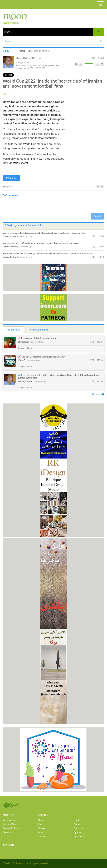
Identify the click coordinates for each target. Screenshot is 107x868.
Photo (77, 820)
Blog (41, 820)
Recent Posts (13, 330)
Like (76, 64)
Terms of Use (9, 824)
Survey (42, 837)
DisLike (102, 64)
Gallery (78, 824)
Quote (77, 832)
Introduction (9, 820)
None (28, 63)
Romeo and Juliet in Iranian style (38, 338)
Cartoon (78, 828)
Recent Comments (38, 330)
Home (22, 51)
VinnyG (22, 360)
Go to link (11, 178)
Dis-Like (78, 837)
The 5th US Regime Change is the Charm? (43, 357)
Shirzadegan (24, 342)
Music (42, 832)
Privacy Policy (10, 828)
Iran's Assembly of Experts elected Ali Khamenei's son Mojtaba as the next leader (48, 254)
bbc (5, 94)
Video (42, 828)
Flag (100, 187)
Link (30, 51)
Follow (36, 58)
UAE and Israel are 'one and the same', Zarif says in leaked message (41, 243)
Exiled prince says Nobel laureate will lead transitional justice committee (44, 233)
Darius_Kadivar (23, 58)
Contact (7, 832)
